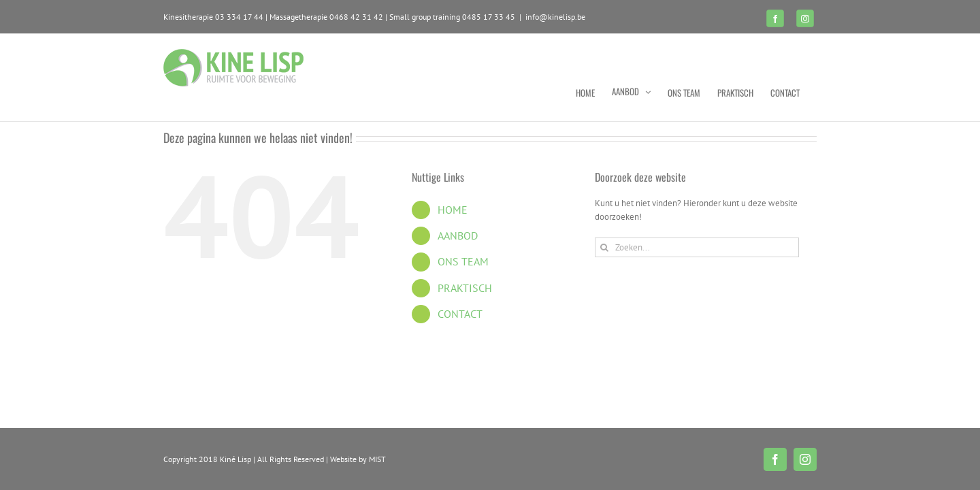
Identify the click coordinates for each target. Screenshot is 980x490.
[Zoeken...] (697, 247)
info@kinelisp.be (555, 17)
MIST (377, 459)
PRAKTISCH (465, 288)
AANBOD (458, 235)
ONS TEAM (463, 261)
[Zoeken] (605, 247)
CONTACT (460, 314)
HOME (453, 210)
